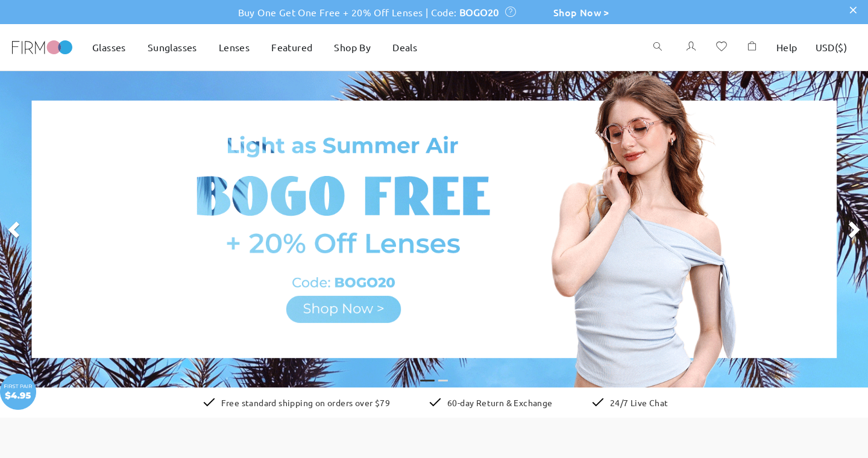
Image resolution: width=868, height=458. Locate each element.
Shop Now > (581, 12)
